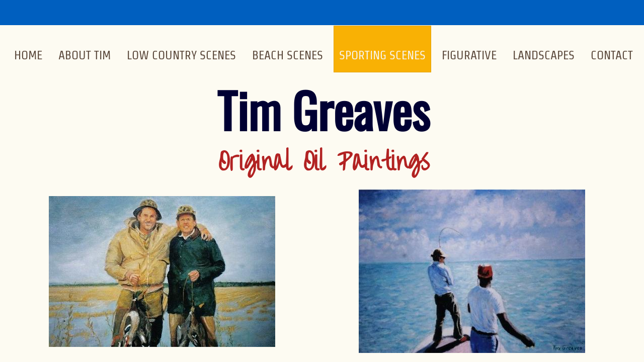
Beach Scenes (288, 55)
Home (28, 55)
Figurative (469, 55)
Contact (612, 55)
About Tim (85, 55)
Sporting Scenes (382, 55)
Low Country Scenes (181, 55)
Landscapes (544, 55)
